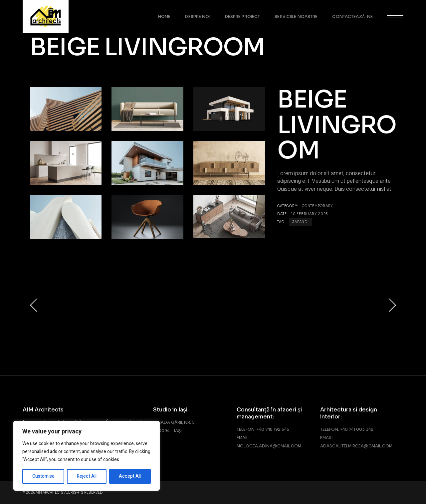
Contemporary (318, 206)
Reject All (87, 476)
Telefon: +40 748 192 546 (263, 429)
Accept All (130, 476)
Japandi (300, 222)
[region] (87, 456)
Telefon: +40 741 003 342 (347, 429)
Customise (43, 476)
